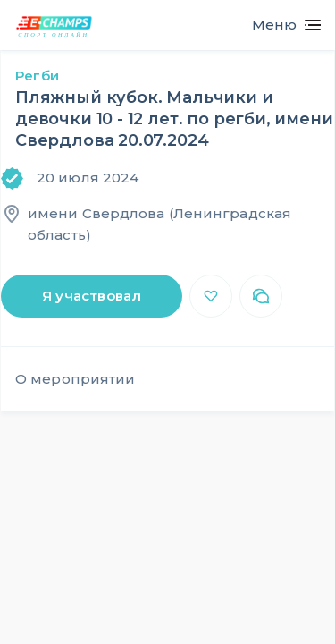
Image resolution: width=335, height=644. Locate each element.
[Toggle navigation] (279, 25)
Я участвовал (92, 296)
